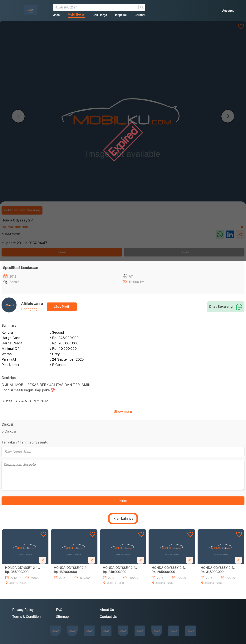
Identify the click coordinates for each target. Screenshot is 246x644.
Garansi (140, 15)
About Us (107, 610)
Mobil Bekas (76, 15)
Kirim (123, 501)
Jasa (56, 15)
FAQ (59, 610)
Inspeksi (121, 15)
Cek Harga (100, 15)
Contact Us (108, 617)
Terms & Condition (27, 617)
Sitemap (62, 617)
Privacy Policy (23, 610)
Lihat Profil (62, 307)
